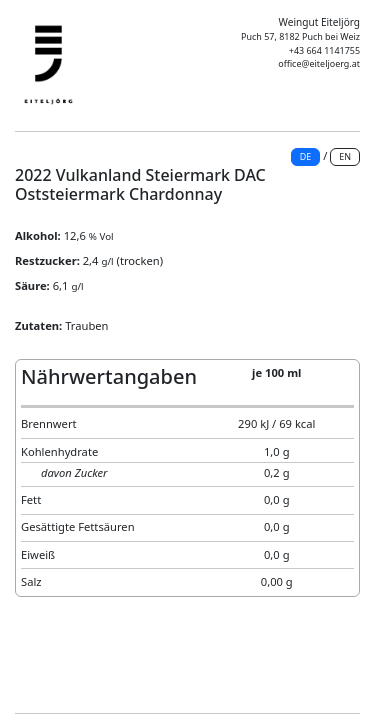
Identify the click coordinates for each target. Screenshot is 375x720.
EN (345, 156)
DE (306, 156)
